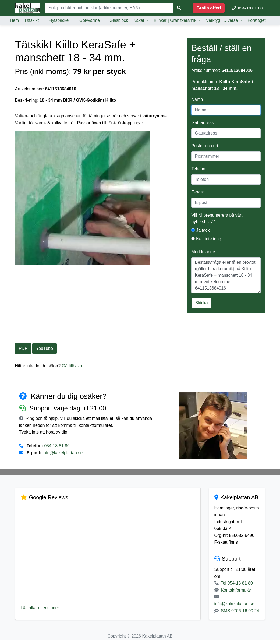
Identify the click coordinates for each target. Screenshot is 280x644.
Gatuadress (202, 123)
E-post (197, 192)
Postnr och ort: (205, 146)
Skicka (201, 303)
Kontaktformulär (236, 590)
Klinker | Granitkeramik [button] (176, 20)
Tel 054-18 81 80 (237, 583)
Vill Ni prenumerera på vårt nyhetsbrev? (217, 218)
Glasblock (119, 20)
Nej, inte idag (206, 239)
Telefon (198, 169)
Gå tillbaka (72, 366)
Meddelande (203, 252)
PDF (23, 348)
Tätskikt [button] (32, 20)
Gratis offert (209, 8)
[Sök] (109, 8)
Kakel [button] (139, 20)
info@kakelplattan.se (63, 453)
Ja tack (200, 230)
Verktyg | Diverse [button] (223, 20)
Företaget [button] (257, 20)
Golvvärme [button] (90, 20)
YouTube (45, 348)
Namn (197, 99)
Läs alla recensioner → (43, 608)
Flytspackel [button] (60, 20)
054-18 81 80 (57, 446)
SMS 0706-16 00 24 (240, 611)
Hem (14, 20)
